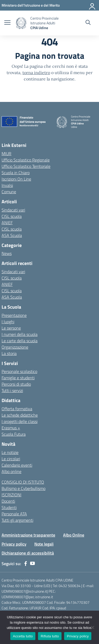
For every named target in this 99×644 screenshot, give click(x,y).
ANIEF (7, 223)
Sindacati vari (13, 210)
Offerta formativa (17, 409)
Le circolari (11, 459)
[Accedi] (92, 5)
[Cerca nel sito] (88, 23)
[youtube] (32, 564)
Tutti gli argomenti (17, 520)
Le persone (11, 328)
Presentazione (14, 315)
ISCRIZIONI (11, 495)
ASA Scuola (12, 235)
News (7, 253)
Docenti (8, 501)
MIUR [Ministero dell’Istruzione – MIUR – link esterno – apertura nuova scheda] (6, 154)
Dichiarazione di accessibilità (28, 553)
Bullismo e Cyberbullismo (23, 488)
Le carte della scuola (20, 341)
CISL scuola (12, 216)
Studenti (9, 507)
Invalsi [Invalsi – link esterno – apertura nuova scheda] (7, 185)
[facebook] (26, 564)
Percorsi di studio (16, 384)
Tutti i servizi (12, 390)
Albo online (11, 471)
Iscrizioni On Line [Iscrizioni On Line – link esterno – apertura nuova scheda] (16, 179)
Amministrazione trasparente (28, 535)
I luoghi (8, 322)
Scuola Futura (14, 434)
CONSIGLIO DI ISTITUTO (23, 482)
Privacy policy (14, 544)
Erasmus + (11, 428)
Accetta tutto (23, 636)
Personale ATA (14, 514)
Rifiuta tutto (50, 636)
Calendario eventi (17, 465)
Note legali (44, 544)
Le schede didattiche (20, 415)
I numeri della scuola (20, 334)
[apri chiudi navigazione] (7, 23)
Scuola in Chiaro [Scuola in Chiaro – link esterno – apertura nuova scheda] (16, 173)
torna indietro (36, 73)
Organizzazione (15, 347)
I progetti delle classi (20, 421)
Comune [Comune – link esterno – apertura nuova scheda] (9, 192)
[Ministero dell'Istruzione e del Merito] (31, 5)
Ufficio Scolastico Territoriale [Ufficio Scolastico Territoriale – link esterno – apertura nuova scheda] (26, 166)
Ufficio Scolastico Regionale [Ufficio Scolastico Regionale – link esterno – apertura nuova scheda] (26, 160)
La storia (9, 353)
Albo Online (74, 535)
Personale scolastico (19, 371)
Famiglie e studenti (18, 378)
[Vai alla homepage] (21, 23)
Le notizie (10, 452)
